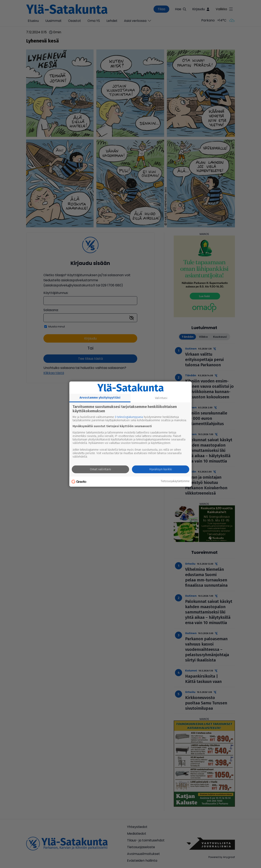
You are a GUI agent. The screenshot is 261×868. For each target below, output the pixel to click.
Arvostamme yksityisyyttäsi (100, 398)
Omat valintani (101, 469)
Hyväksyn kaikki (161, 469)
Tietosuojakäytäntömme (175, 481)
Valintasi (161, 398)
